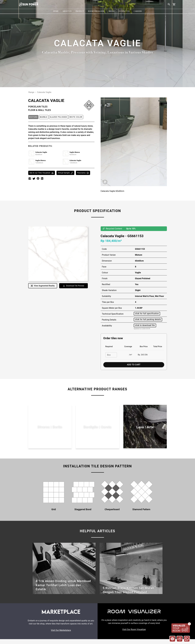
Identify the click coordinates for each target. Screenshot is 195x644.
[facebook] (30, 178)
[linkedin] (42, 178)
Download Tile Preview (73, 286)
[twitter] (34, 178)
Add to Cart (134, 365)
